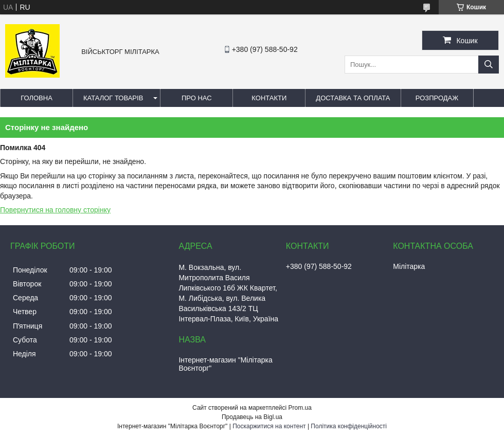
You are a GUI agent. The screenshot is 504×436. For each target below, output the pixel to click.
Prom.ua (300, 408)
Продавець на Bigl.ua (252, 417)
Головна (37, 98)
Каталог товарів (113, 98)
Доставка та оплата (353, 98)
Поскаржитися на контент (269, 426)
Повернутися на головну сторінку (55, 210)
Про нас (197, 98)
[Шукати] (489, 65)
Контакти (269, 98)
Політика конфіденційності (349, 426)
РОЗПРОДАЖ (437, 98)
